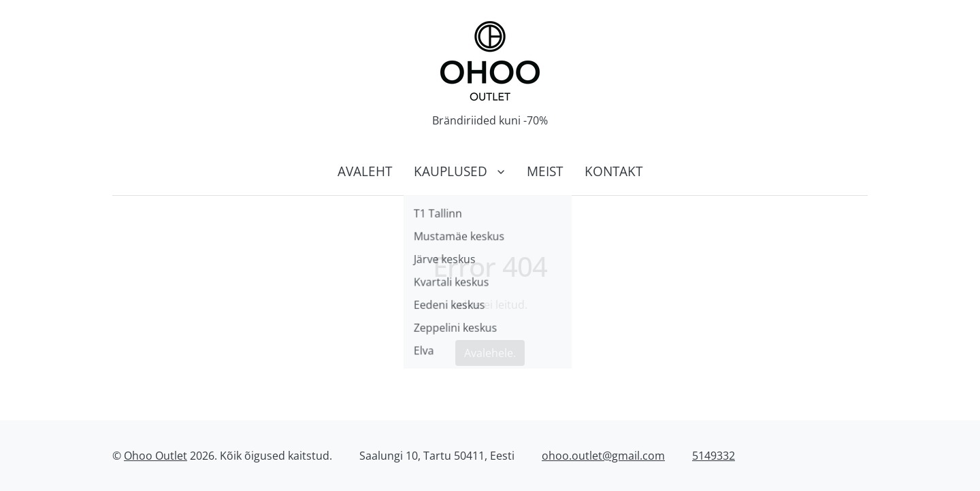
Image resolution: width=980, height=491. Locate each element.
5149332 (714, 456)
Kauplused (451, 171)
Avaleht (365, 171)
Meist (545, 171)
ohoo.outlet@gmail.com (603, 456)
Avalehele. (490, 353)
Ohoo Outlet (156, 456)
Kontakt (614, 171)
